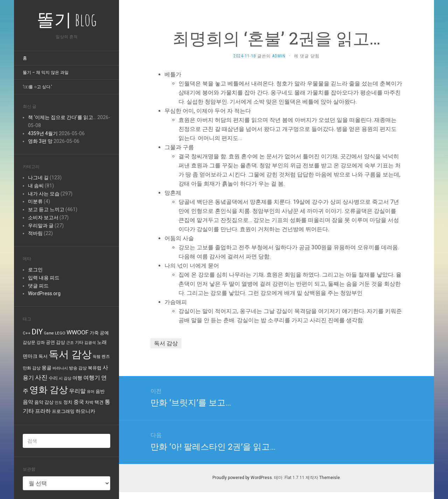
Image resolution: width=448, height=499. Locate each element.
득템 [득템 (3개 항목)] (97, 357)
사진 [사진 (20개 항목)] (41, 377)
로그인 (35, 270)
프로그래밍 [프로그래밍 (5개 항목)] (63, 411)
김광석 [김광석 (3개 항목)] (90, 343)
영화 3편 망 (40, 141)
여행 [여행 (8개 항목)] (77, 378)
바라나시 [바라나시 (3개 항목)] (60, 368)
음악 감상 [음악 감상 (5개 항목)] (44, 402)
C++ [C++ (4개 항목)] (27, 333)
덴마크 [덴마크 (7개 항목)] (30, 356)
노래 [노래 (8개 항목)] (102, 342)
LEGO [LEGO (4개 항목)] (60, 333)
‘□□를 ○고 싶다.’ (37, 87)
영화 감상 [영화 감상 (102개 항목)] (49, 390)
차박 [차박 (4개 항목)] (89, 402)
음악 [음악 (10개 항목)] (28, 402)
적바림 (35, 233)
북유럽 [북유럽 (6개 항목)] (95, 368)
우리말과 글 (41, 226)
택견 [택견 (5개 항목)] (99, 402)
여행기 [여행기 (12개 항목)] (92, 378)
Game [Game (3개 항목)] (49, 333)
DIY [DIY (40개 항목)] (37, 332)
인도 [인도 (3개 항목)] (58, 403)
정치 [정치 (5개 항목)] (68, 402)
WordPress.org (44, 293)
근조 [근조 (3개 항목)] (70, 343)
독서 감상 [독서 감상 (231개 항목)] (70, 354)
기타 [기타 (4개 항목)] (79, 342)
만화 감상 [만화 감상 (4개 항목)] (32, 368)
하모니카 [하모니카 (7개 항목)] (85, 411)
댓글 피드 (38, 286)
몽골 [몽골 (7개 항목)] (47, 368)
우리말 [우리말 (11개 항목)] (77, 391)
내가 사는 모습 (44, 194)
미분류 (35, 201)
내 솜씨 (36, 186)
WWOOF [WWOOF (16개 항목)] (78, 332)
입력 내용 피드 (44, 278)
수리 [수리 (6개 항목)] (53, 378)
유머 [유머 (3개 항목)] (91, 392)
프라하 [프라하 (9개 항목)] (43, 411)
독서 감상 (166, 343)
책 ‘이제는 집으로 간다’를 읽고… (62, 117)
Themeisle (330, 478)
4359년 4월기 (43, 133)
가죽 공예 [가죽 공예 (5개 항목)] (99, 333)
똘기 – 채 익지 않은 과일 (46, 72)
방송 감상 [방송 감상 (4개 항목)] (78, 368)
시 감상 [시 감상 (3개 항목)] (65, 378)
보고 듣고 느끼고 (46, 209)
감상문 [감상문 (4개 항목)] (29, 342)
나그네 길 (38, 178)
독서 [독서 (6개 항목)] (43, 356)
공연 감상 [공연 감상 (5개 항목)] (55, 342)
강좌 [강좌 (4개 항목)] (41, 342)
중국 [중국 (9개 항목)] (79, 402)
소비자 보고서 (43, 217)
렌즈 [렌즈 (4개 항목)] (106, 356)
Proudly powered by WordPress (242, 478)
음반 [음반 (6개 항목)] (100, 391)
